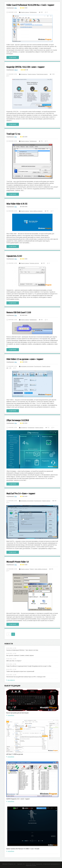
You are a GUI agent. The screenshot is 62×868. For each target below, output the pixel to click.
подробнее (11, 715)
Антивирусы (24, 74)
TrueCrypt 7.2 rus (13, 134)
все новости (11, 680)
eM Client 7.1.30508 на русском (15, 754)
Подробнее (13, 57)
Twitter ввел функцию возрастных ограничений (20, 671)
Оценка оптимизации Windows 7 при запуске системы (22, 650)
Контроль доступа (34, 263)
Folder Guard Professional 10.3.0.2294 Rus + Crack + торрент (30, 5)
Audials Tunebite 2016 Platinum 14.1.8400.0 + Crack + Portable (23, 849)
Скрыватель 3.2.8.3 (14, 256)
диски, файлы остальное (36, 211)
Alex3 (16, 70)
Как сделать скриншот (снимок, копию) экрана (20, 655)
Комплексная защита (42, 74)
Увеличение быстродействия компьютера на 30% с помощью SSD (26, 677)
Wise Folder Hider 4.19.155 (17, 204)
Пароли (32, 569)
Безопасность (38, 366)
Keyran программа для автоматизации (17, 713)
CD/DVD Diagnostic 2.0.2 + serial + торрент (18, 799)
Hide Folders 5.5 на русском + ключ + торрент (25, 359)
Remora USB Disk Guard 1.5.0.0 (19, 312)
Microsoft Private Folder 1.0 (17, 562)
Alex (16, 8)
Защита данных (25, 12)
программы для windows (27, 366)
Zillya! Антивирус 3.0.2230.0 (18, 420)
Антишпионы (31, 428)
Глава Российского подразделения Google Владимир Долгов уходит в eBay (29, 666)
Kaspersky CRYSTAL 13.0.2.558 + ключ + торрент (25, 67)
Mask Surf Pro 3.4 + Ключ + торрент (21, 494)
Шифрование (33, 12)
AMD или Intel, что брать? (14, 661)
